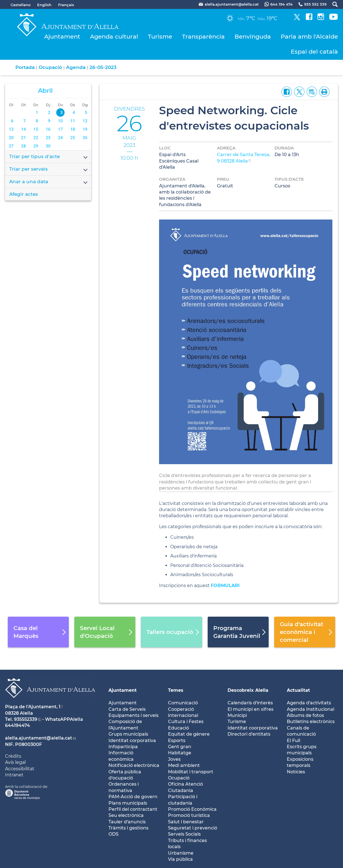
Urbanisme (181, 853)
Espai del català (314, 52)
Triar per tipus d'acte (49, 157)
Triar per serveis (49, 170)
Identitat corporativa (132, 741)
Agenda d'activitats (309, 703)
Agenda (76, 67)
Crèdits (13, 756)
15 (36, 129)
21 (23, 138)
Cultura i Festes (186, 722)
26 (85, 138)
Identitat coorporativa (253, 728)
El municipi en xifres (250, 709)
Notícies (296, 772)
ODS (113, 834)
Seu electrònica (126, 815)
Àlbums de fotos (305, 715)
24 (61, 138)
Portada (25, 67)
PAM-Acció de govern (133, 797)
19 (85, 129)
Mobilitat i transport (191, 772)
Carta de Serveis (127, 709)
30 (48, 146)
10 (61, 121)
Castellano (21, 5)
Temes (176, 690)
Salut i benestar (186, 822)
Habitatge (180, 753)
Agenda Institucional (311, 709)
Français (66, 5)
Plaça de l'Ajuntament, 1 (33, 707)
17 (61, 129)
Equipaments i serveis (133, 715)
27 (11, 146)
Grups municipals (128, 734)
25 (73, 138)
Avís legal (15, 762)
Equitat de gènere (189, 734)
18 (73, 129)
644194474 (17, 725)
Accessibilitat (20, 769)
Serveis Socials (184, 834)
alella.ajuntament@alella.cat (39, 738)
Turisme (160, 36)
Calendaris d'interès (250, 703)
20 (11, 138)
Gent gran (180, 747)
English (44, 5)
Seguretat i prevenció (193, 828)
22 (36, 138)
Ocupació (50, 67)
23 (48, 138)
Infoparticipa (123, 747)
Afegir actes (24, 194)
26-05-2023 (103, 67)
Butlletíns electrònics (311, 722)
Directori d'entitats (249, 734)
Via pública (180, 859)
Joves (174, 759)
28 (23, 146)
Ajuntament (62, 36)
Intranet (14, 775)
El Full (294, 741)
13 (11, 129)
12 (85, 121)
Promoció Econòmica (192, 809)
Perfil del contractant (133, 809)
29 (36, 146)
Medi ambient (184, 765)
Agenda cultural (114, 36)
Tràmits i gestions (128, 828)
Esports (177, 741)
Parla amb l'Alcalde (309, 36)
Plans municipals (128, 803)
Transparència (203, 36)
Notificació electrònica (134, 765)
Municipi (237, 715)
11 (73, 121)
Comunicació (183, 703)
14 (23, 129)
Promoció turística (189, 815)
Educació (178, 728)
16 (48, 129)
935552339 (26, 719)
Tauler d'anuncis (127, 822)
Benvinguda (253, 36)
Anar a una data (49, 182)
